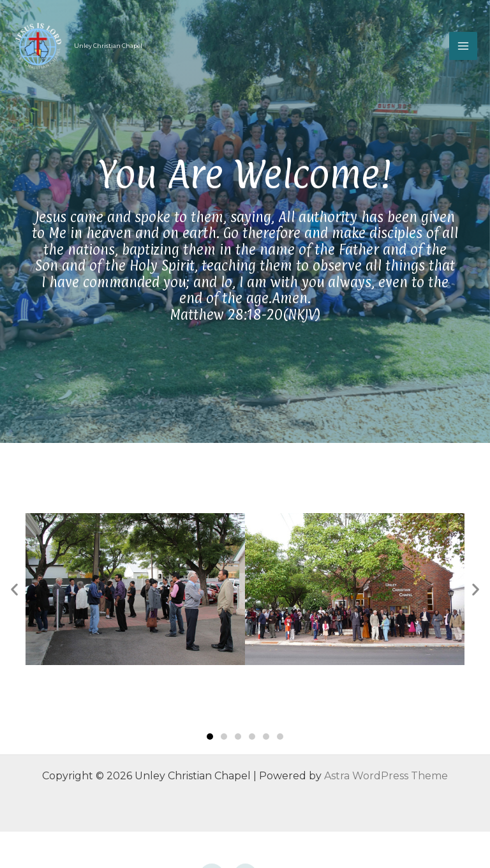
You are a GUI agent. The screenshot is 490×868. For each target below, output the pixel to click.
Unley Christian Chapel (108, 46)
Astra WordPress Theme (386, 776)
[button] (210, 737)
